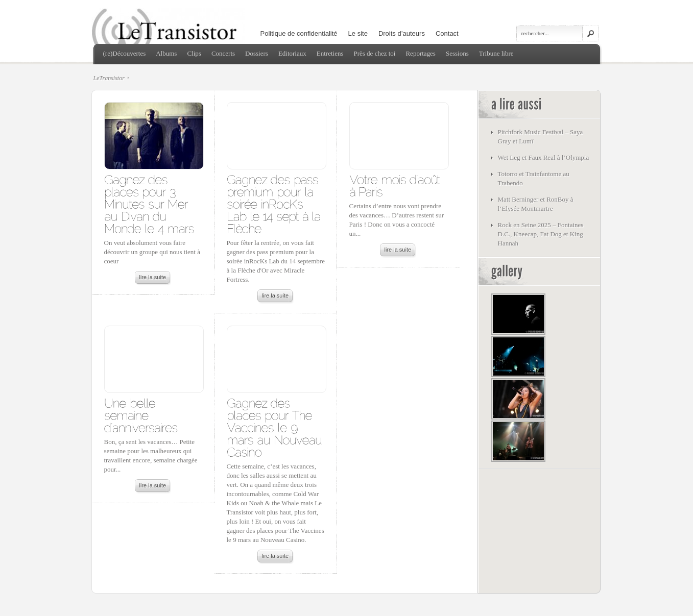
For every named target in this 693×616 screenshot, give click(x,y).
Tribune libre (496, 53)
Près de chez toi (374, 53)
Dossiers (257, 53)
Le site (358, 33)
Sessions (457, 53)
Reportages (420, 53)
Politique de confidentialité (299, 33)
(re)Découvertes (125, 53)
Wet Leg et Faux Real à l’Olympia (544, 157)
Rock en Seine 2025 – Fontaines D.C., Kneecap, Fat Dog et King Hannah (541, 234)
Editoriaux (292, 53)
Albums (166, 53)
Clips (194, 53)
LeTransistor (109, 78)
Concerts (223, 53)
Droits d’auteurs (402, 33)
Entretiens (330, 53)
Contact (447, 33)
